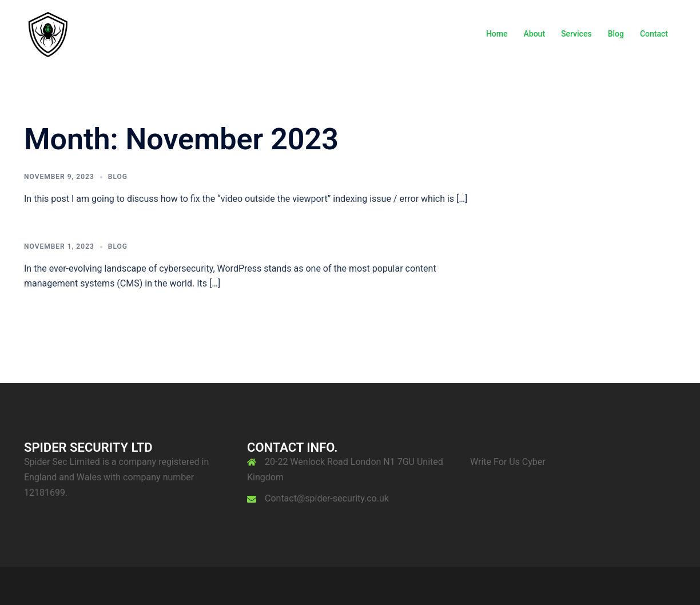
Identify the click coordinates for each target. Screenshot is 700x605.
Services (576, 34)
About (535, 34)
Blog (616, 34)
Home (497, 34)
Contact (654, 34)
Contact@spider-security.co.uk (327, 498)
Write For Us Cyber (508, 462)
